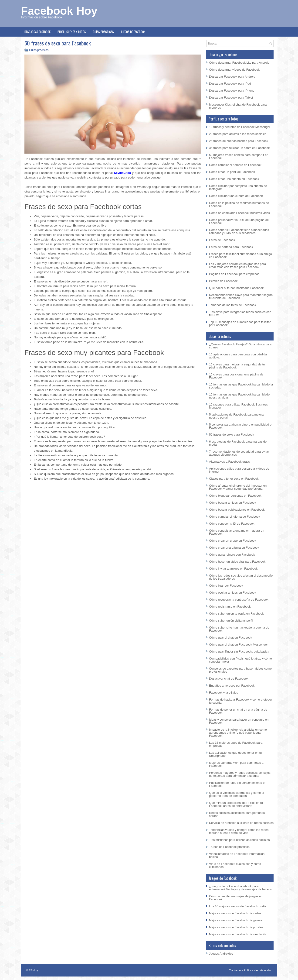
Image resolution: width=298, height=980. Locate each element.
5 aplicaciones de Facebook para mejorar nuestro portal (237, 416)
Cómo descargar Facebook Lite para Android (239, 63)
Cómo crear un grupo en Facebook (233, 541)
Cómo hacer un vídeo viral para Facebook (237, 562)
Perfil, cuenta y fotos (72, 32)
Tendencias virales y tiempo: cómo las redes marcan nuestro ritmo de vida (239, 831)
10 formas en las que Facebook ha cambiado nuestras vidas (239, 396)
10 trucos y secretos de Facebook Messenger (240, 127)
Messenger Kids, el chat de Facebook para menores (238, 106)
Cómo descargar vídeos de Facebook (234, 70)
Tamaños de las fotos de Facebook (233, 305)
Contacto (235, 970)
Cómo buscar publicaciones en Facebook (237, 510)
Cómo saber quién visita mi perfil (231, 621)
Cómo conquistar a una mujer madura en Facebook (237, 532)
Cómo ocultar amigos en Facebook (233, 593)
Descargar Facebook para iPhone (232, 91)
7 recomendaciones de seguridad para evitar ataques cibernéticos (239, 453)
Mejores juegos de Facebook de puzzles (236, 927)
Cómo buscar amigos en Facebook (233, 503)
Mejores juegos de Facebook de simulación (238, 934)
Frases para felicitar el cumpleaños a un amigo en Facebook (240, 255)
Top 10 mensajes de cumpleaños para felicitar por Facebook (240, 323)
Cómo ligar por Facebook (226, 586)
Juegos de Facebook (133, 32)
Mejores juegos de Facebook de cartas (235, 913)
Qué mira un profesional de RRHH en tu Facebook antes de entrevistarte (236, 804)
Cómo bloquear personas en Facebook (235, 496)
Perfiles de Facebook (223, 281)
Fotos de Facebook (222, 240)
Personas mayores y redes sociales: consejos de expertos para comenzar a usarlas (240, 774)
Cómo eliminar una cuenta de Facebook (236, 196)
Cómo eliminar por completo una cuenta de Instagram (238, 187)
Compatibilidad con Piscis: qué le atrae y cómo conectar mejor (240, 660)
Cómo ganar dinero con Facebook (232, 555)
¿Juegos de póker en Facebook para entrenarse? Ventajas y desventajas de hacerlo (240, 888)
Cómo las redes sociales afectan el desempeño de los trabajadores (241, 577)
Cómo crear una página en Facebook (234, 548)
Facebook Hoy (59, 11)
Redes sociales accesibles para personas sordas (237, 814)
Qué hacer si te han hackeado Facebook (236, 288)
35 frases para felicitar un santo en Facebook (239, 148)
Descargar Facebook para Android (232, 77)
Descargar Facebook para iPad (230, 84)
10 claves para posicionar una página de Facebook (236, 376)
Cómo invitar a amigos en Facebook (233, 569)
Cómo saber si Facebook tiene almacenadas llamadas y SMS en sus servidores (239, 231)
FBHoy (33, 970)
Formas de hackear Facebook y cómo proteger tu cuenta (240, 701)
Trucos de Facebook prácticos (229, 847)
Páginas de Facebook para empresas (234, 274)
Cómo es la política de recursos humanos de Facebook (239, 204)
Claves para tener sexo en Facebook (234, 479)
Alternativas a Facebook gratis (229, 462)
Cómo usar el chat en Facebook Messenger (238, 645)
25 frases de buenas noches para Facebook (239, 141)
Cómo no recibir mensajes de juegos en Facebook (236, 898)
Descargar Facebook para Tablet (231, 98)
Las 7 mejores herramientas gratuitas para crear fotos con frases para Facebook (237, 265)
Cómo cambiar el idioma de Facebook (235, 517)
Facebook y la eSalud (224, 693)
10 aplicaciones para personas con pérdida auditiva (238, 356)
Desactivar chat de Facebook (229, 679)
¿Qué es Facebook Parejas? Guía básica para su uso (240, 346)
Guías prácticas (103, 32)
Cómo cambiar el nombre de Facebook (235, 165)
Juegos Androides (221, 954)
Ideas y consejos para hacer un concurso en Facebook (239, 721)
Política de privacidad (258, 970)
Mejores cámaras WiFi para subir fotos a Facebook (236, 764)
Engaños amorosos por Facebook (232, 686)
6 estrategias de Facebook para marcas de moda (238, 443)
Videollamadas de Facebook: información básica (237, 855)
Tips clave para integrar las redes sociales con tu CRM (240, 313)
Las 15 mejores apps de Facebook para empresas (236, 744)
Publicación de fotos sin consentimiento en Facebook (238, 784)
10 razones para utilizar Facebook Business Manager (238, 406)
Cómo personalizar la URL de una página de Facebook (239, 221)
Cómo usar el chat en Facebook (230, 638)
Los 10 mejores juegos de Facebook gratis (238, 906)
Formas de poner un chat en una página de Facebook (238, 711)
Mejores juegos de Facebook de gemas (236, 920)
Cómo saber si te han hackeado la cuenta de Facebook (239, 629)
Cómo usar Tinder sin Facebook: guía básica (239, 652)
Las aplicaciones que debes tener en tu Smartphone (235, 754)
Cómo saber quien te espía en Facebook (236, 614)
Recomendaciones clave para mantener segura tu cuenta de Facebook (241, 296)
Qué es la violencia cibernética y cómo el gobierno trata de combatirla (237, 794)
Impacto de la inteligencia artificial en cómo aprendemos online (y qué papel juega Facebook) (238, 733)
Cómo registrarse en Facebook (230, 607)
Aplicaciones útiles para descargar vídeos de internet (239, 470)
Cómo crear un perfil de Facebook (232, 172)
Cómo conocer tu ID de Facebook (232, 524)
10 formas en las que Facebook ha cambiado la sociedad (241, 386)
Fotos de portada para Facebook (231, 247)
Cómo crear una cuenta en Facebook (234, 179)
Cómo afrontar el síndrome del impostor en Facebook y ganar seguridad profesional (238, 487)
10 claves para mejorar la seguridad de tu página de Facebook (237, 366)
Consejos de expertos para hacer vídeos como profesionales (240, 670)
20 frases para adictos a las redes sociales (238, 134)
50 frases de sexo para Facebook (232, 435)
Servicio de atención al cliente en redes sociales (241, 823)
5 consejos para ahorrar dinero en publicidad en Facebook (241, 426)
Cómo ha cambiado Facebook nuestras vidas (239, 213)
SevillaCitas (122, 173)
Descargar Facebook (37, 32)
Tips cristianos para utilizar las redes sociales (239, 840)
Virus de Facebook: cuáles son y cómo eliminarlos (235, 865)
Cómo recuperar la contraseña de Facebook (239, 600)
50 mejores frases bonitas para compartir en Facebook (239, 156)
